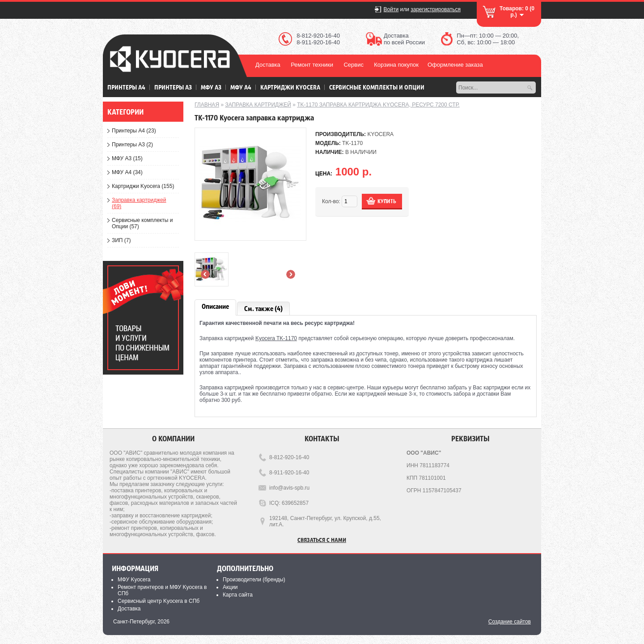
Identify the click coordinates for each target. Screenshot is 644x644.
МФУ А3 (211, 87)
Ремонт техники (312, 65)
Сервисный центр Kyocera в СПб (159, 601)
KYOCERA (380, 134)
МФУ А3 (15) (127, 158)
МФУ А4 (241, 87)
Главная (207, 105)
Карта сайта (238, 595)
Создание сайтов (510, 622)
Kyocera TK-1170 (276, 338)
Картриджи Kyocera (290, 87)
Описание (215, 306)
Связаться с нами (322, 540)
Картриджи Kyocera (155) (143, 186)
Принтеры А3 (173, 87)
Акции (230, 587)
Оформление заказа (455, 65)
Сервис (354, 65)
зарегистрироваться (436, 9)
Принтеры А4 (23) (134, 131)
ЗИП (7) (121, 240)
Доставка (268, 65)
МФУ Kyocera (134, 580)
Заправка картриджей (258, 105)
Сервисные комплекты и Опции (377, 87)
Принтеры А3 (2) (132, 145)
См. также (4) (263, 309)
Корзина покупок (396, 65)
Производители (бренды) (254, 580)
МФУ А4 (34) (127, 172)
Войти (391, 9)
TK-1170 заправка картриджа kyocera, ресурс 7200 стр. (378, 105)
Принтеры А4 (126, 87)
